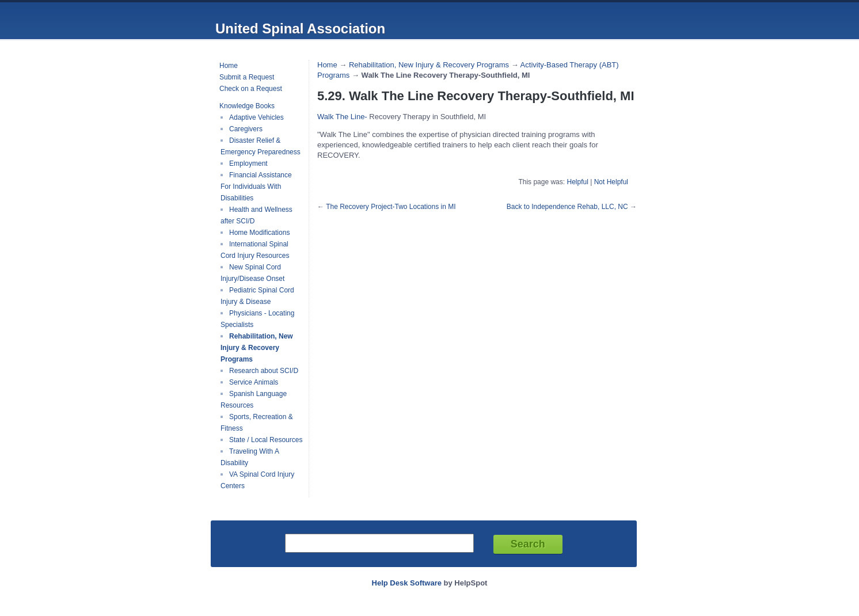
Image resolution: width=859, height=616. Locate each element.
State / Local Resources (266, 440)
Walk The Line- (342, 117)
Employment (248, 163)
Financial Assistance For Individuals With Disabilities (256, 187)
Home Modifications (259, 233)
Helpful (577, 182)
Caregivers (246, 129)
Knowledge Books (247, 106)
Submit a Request (247, 77)
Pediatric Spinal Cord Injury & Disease (257, 296)
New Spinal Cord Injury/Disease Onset (252, 273)
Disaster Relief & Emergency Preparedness (261, 146)
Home (229, 66)
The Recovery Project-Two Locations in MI (391, 207)
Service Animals (254, 382)
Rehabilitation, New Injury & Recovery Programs (257, 348)
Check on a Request (251, 89)
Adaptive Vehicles (256, 117)
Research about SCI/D (264, 371)
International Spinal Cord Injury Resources (255, 250)
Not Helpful (611, 182)
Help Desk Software (407, 583)
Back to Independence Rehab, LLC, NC (567, 207)
